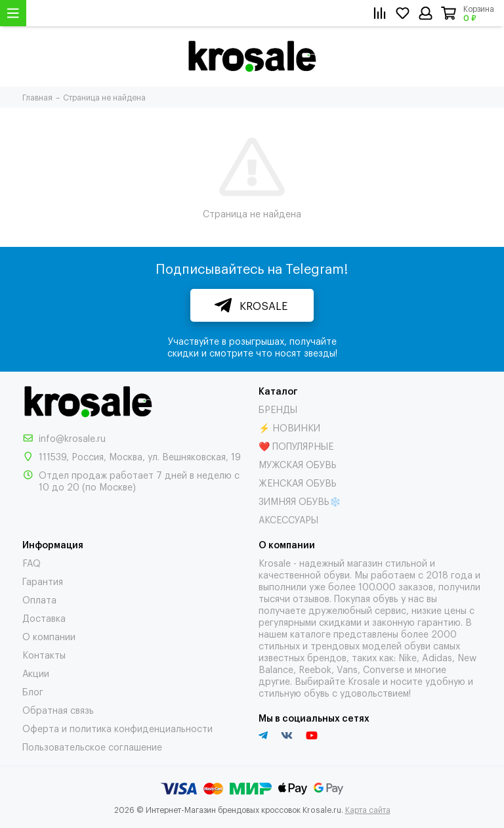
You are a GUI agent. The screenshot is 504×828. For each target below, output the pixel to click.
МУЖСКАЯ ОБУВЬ (298, 464)
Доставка (44, 618)
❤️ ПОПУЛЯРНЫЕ (296, 446)
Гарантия (43, 581)
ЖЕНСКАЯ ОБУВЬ (298, 482)
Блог (33, 691)
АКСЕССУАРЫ (288, 519)
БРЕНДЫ (278, 409)
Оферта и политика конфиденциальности (117, 728)
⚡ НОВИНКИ (289, 427)
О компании (49, 636)
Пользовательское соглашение (92, 746)
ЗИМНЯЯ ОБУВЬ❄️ (300, 501)
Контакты (44, 654)
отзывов (311, 598)
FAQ (31, 562)
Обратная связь (58, 709)
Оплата (39, 599)
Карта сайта (368, 810)
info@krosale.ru (72, 438)
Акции (36, 673)
